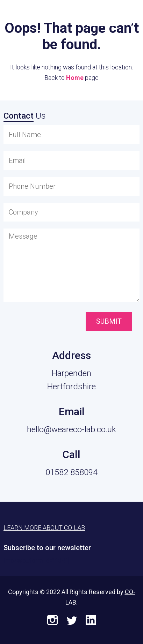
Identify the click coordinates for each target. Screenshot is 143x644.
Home (75, 78)
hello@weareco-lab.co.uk (71, 429)
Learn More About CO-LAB (44, 528)
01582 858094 (71, 472)
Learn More (103, 14)
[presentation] (43, 322)
